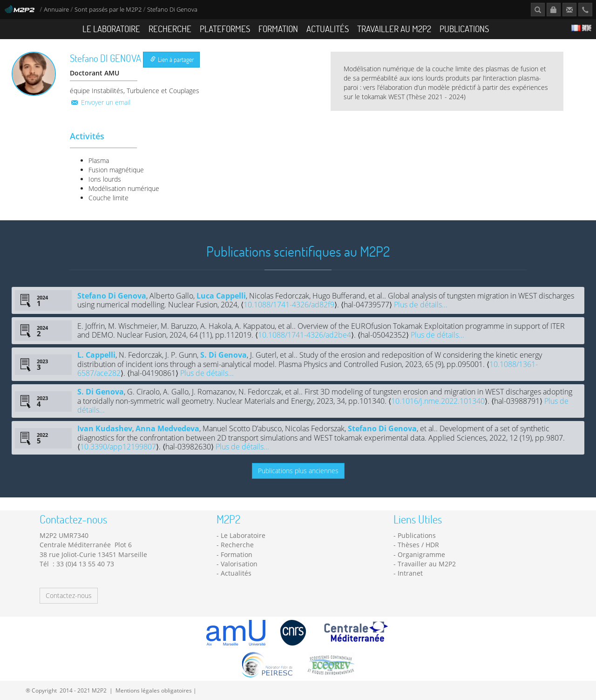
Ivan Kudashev (105, 428)
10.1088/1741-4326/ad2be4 (305, 335)
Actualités (328, 29)
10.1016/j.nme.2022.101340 (438, 401)
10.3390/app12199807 (118, 447)
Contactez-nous (69, 595)
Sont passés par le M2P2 (108, 10)
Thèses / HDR (418, 545)
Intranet (410, 573)
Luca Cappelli (221, 296)
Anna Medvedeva (167, 428)
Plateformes (225, 29)
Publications (464, 29)
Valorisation (239, 564)
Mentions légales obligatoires (154, 690)
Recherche (170, 29)
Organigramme (421, 554)
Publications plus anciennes (298, 471)
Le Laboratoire (111, 29)
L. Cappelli (96, 355)
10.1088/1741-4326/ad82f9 (289, 305)
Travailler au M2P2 (394, 29)
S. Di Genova (223, 355)
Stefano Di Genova (112, 296)
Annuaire (57, 10)
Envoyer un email (100, 102)
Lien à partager (172, 59)
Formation (278, 29)
